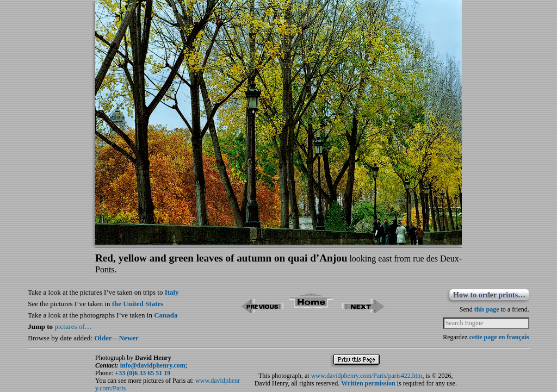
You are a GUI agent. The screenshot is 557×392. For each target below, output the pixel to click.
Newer (129, 338)
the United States (138, 304)
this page (487, 309)
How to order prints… (489, 295)
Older (103, 338)
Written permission (368, 383)
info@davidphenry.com (153, 365)
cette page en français (499, 337)
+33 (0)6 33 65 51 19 (143, 373)
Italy (172, 292)
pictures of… (73, 326)
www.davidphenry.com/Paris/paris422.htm (367, 376)
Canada (166, 315)
